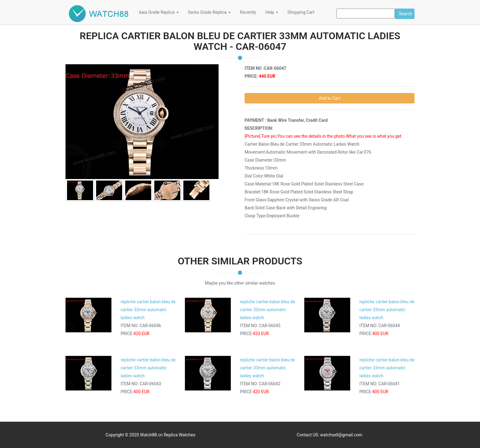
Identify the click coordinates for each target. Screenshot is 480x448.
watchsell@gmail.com (341, 435)
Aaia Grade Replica (159, 12)
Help (272, 12)
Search (405, 14)
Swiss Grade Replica (209, 12)
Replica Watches (180, 435)
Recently (248, 12)
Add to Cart (330, 98)
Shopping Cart (301, 12)
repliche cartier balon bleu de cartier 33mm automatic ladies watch (148, 310)
